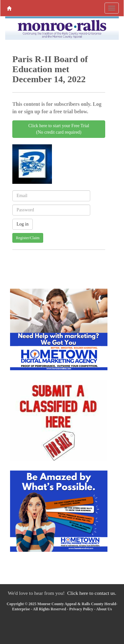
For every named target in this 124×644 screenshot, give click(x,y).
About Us (104, 609)
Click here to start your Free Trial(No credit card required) (59, 129)
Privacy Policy (81, 609)
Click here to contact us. (92, 593)
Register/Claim (28, 238)
